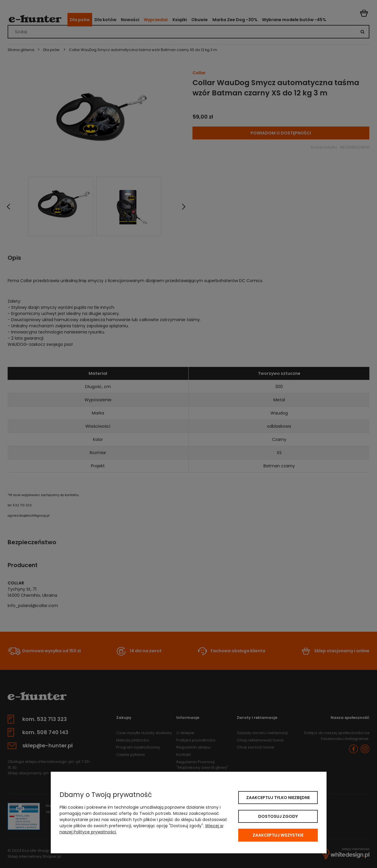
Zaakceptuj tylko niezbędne (278, 798)
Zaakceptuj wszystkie (278, 835)
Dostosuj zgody (278, 816)
